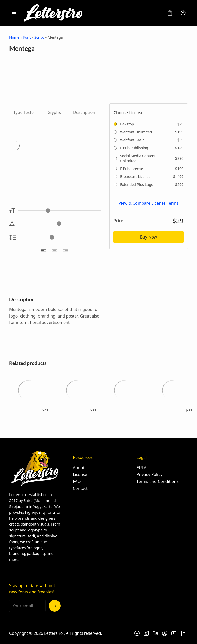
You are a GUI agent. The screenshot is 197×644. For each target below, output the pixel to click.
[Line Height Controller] (60, 237)
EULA (141, 468)
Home (14, 37)
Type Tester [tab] (24, 112)
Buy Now (149, 237)
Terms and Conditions (157, 481)
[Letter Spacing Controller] (59, 224)
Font (27, 37)
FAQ (77, 481)
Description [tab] (84, 112)
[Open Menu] (14, 13)
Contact (80, 488)
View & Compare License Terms (149, 203)
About (79, 468)
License (80, 474)
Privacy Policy (149, 474)
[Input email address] (27, 606)
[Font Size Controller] (59, 210)
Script (39, 37)
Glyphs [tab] (54, 112)
